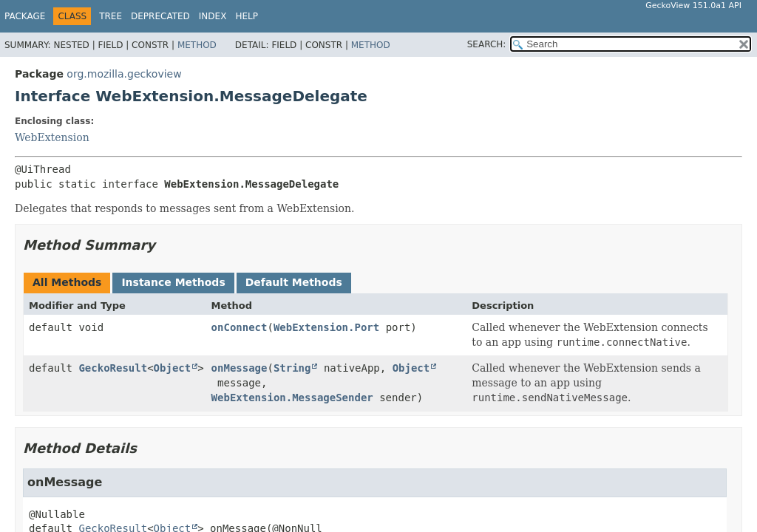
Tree (111, 16)
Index (213, 16)
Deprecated (160, 16)
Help (247, 16)
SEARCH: (487, 44)
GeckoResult (113, 368)
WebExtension (52, 137)
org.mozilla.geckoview (124, 74)
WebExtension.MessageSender (292, 398)
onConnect (240, 327)
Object (173, 368)
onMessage (240, 368)
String (292, 368)
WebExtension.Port (326, 327)
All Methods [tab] (67, 282)
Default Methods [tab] (294, 282)
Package (25, 16)
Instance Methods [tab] (173, 282)
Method (197, 45)
